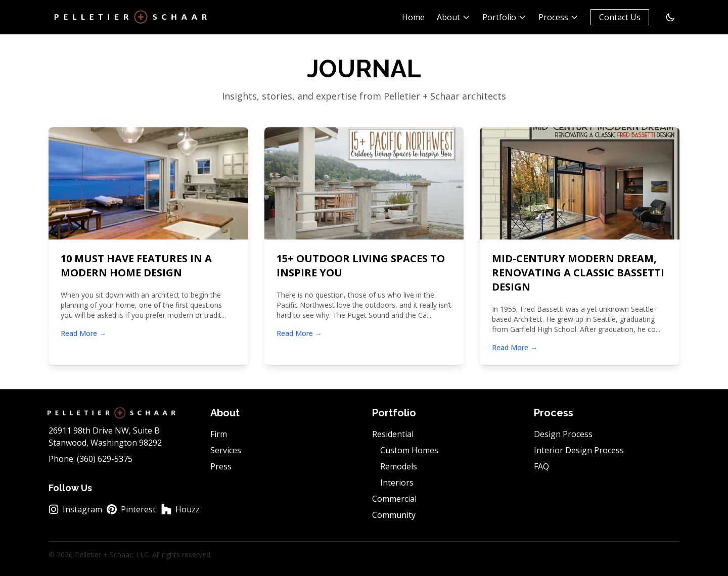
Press (221, 466)
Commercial (394, 499)
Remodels (399, 466)
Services (226, 450)
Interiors (397, 483)
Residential (393, 434)
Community (394, 515)
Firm (219, 434)
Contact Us (620, 17)
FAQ (541, 466)
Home (413, 17)
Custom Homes (409, 450)
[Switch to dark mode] (670, 17)
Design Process (563, 434)
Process (558, 17)
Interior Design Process (579, 450)
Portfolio (504, 17)
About (453, 17)
